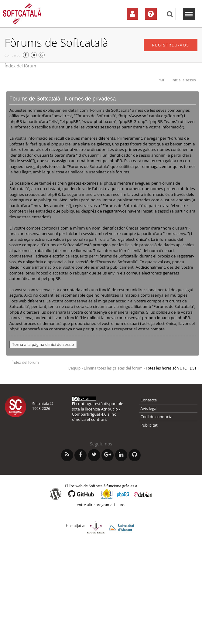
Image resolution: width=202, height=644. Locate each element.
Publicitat (149, 425)
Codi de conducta (156, 417)
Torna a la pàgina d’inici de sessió (43, 344)
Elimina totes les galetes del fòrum (113, 368)
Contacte (149, 400)
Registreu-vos (171, 45)
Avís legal (149, 408)
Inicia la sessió (184, 80)
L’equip (74, 368)
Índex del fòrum (20, 66)
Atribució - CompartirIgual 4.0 (96, 412)
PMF (161, 80)
